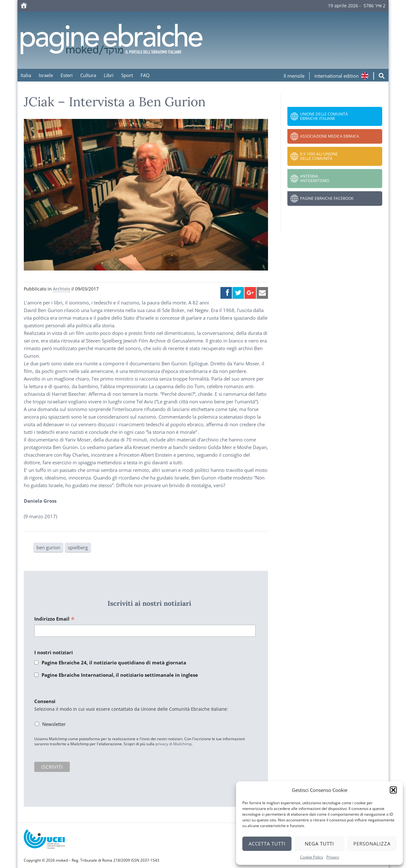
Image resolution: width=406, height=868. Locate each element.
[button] (393, 790)
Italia (26, 75)
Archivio (62, 289)
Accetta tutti (267, 844)
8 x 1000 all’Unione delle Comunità (319, 156)
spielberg (78, 547)
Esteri (67, 75)
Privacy (333, 857)
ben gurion (48, 547)
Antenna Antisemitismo (315, 178)
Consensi (45, 701)
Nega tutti (319, 844)
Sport (127, 75)
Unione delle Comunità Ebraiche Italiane (324, 116)
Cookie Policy (312, 857)
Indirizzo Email (55, 619)
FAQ (145, 75)
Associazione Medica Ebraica (330, 136)
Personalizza (372, 844)
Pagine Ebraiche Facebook (327, 198)
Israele (46, 75)
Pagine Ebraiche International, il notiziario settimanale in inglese (120, 675)
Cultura (88, 75)
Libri (109, 75)
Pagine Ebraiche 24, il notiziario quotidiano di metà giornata (114, 662)
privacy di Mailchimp (174, 744)
